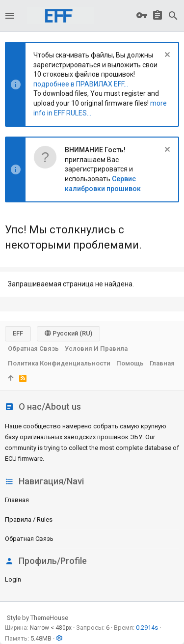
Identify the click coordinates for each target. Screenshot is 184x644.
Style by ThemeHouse (38, 618)
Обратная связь (29, 539)
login (13, 579)
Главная (17, 500)
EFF (18, 333)
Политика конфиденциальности (59, 363)
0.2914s (147, 628)
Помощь (130, 363)
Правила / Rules (29, 519)
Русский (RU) (68, 333)
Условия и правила (96, 349)
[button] (10, 16)
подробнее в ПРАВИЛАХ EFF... (81, 84)
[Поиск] (173, 16)
